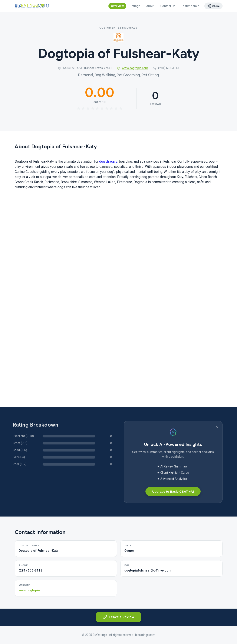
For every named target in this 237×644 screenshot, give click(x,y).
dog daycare (108, 161)
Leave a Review (118, 617)
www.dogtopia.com (133, 68)
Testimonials (190, 6)
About (150, 6)
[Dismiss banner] (217, 427)
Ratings (135, 6)
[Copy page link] (213, 6)
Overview (117, 6)
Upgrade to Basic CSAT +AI (173, 491)
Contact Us (168, 6)
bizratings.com (145, 635)
